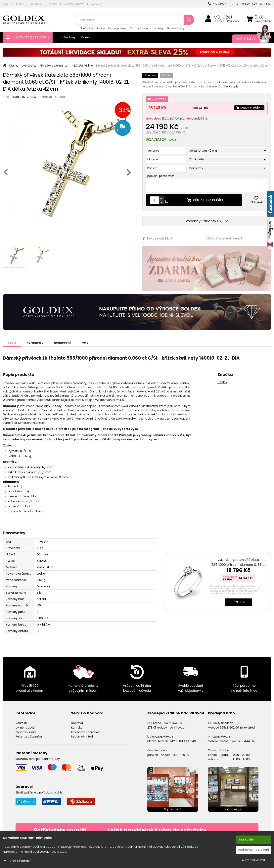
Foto (87, 342)
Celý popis (231, 86)
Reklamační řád (82, 736)
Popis (12, 342)
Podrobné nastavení (254, 850)
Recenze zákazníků (29, 736)
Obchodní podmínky (85, 732)
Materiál (153, 159)
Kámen (152, 168)
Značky (20, 4)
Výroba (53, 4)
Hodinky (159, 28)
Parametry (36, 342)
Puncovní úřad (26, 732)
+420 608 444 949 (183, 741)
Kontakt (76, 727)
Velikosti (87, 37)
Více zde (238, 602)
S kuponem (230, 576)
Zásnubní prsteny (140, 28)
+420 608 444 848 (243, 741)
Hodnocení (64, 342)
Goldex (60, 97)
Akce (6, 4)
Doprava (36, 4)
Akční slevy (250, 39)
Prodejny (69, 37)
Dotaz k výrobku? (157, 238)
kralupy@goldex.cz (160, 736)
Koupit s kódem (249, 108)
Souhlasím (246, 840)
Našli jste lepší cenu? (224, 238)
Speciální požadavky (160, 176)
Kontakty (97, 4)
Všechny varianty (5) (207, 221)
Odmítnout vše (254, 860)
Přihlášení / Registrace (227, 21)
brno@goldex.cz (219, 736)
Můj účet (223, 17)
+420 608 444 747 (221, 4)
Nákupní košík (263, 21)
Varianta (153, 151)
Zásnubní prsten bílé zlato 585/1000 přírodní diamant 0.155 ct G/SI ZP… (239, 564)
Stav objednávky (74, 4)
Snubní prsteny (117, 28)
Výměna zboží (25, 727)
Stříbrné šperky (176, 28)
